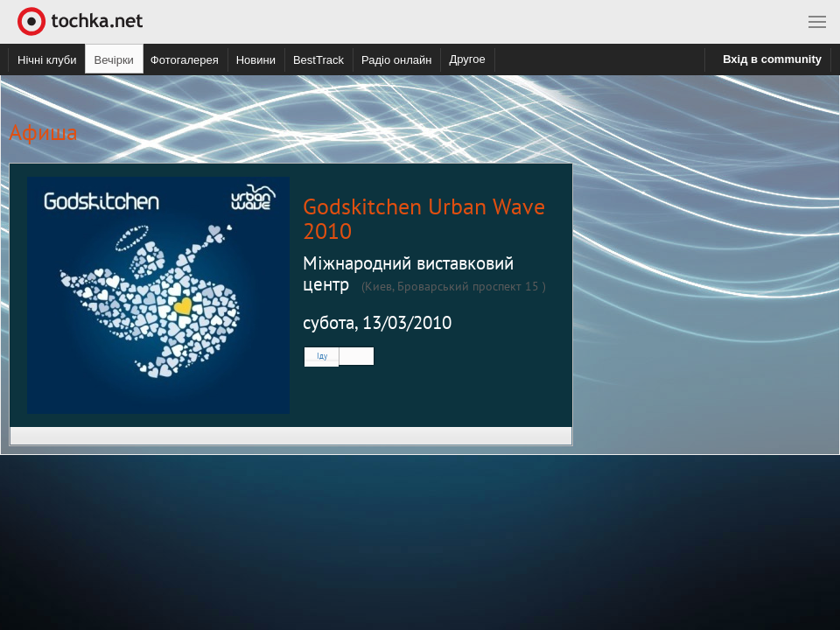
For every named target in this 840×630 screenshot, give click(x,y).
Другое (467, 59)
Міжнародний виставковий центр (408, 273)
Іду (322, 356)
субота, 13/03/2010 (377, 322)
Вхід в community (772, 59)
